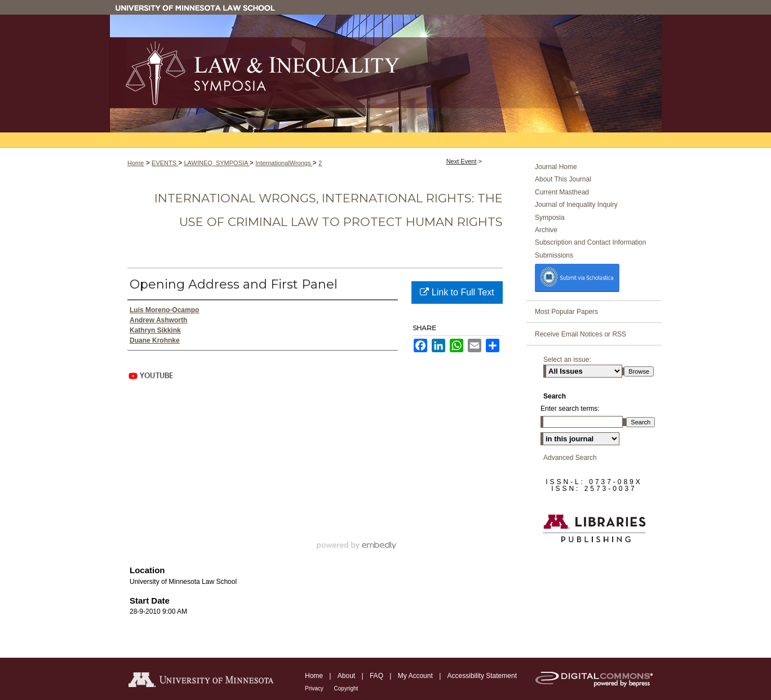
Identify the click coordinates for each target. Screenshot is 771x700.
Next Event (462, 161)
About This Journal (563, 179)
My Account (416, 676)
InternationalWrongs (284, 163)
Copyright (346, 688)
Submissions (554, 255)
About (347, 676)
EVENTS (165, 163)
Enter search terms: (570, 409)
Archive (546, 230)
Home (136, 163)
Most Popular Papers (566, 312)
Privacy (315, 688)
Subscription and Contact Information (590, 242)
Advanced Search (570, 458)
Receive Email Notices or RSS (581, 334)
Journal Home (556, 167)
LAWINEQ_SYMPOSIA (216, 163)
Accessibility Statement (482, 676)
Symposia (550, 218)
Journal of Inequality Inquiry (576, 205)
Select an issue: (567, 360)
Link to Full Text (457, 292)
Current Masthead (562, 192)
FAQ (377, 676)
